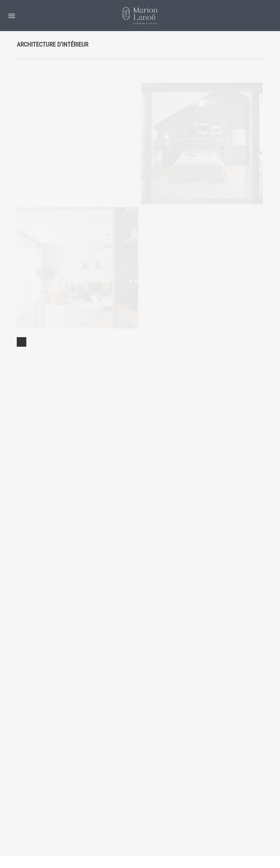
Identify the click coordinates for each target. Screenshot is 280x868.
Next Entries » (22, 827)
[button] (12, 16)
